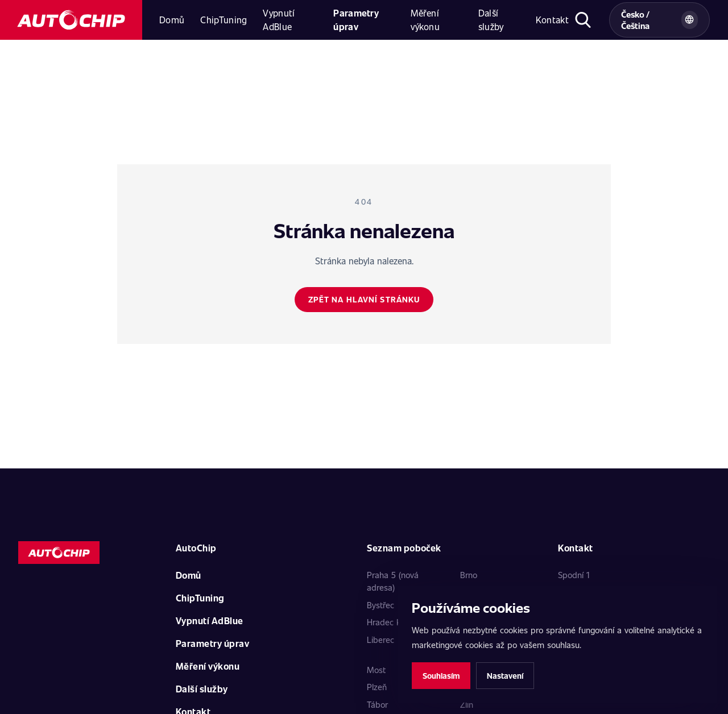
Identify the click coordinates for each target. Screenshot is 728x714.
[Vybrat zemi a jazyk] (659, 20)
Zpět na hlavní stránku (364, 299)
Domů (172, 20)
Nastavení (505, 676)
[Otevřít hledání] (583, 20)
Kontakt (552, 20)
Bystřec (380, 605)
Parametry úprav (356, 20)
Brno (469, 575)
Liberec (380, 640)
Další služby (491, 20)
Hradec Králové (395, 622)
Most (376, 670)
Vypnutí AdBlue (279, 20)
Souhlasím (441, 676)
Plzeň (377, 687)
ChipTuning (224, 20)
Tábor (377, 704)
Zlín (467, 704)
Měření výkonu (425, 20)
